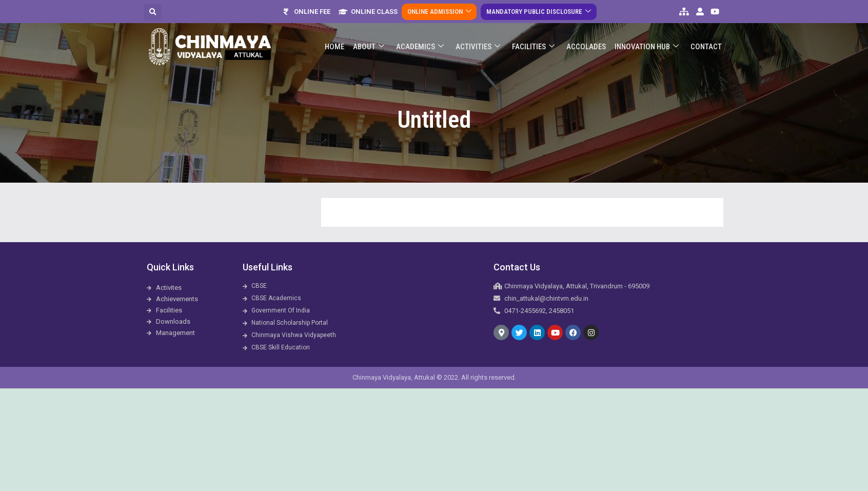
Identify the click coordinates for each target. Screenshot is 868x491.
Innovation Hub (648, 39)
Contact (707, 39)
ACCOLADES (588, 39)
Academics (423, 39)
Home (339, 39)
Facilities (535, 39)
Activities (480, 39)
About (372, 39)
